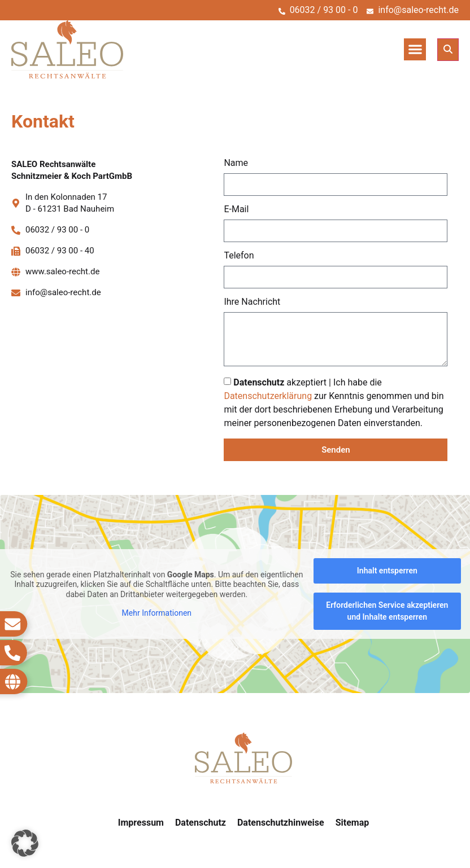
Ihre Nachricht (252, 302)
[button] (415, 49)
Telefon (239, 256)
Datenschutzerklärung (268, 396)
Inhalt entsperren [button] (387, 571)
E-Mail (236, 210)
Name (236, 163)
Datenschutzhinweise (281, 823)
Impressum (141, 823)
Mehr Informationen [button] (157, 613)
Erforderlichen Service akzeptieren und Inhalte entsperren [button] (387, 611)
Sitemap (352, 823)
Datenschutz (201, 823)
